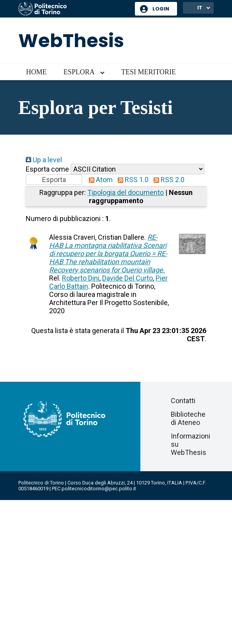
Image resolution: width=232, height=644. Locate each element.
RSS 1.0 (131, 180)
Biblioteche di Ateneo (188, 418)
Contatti (183, 401)
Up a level (44, 160)
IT (200, 8)
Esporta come (47, 169)
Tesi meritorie (149, 72)
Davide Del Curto (128, 278)
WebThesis (71, 41)
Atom (99, 180)
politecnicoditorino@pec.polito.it (99, 489)
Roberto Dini (81, 278)
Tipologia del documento (126, 192)
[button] (54, 180)
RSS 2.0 (167, 180)
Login (161, 9)
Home (36, 72)
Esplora (79, 72)
